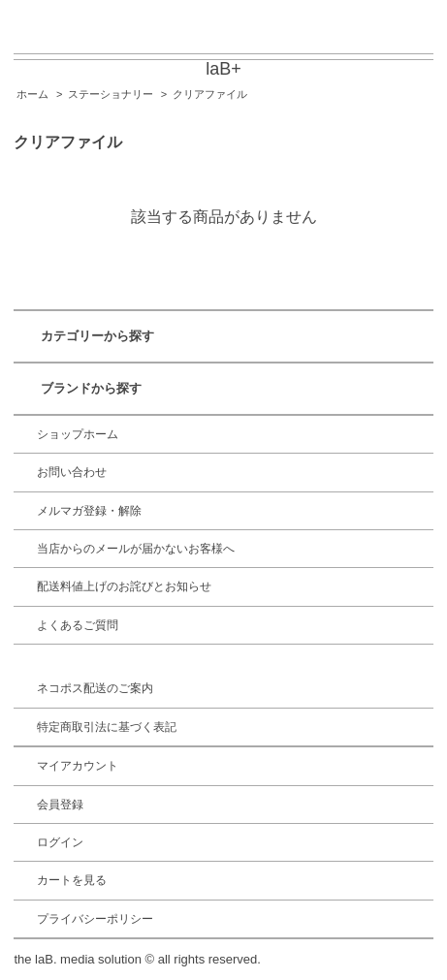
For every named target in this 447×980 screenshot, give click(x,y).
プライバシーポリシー (95, 919)
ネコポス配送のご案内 (95, 688)
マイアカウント (78, 766)
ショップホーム (78, 434)
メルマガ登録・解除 (89, 511)
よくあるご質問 (78, 625)
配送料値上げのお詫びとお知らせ (124, 586)
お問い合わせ (72, 472)
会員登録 (60, 805)
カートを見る (72, 880)
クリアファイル (210, 94)
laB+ (223, 69)
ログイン (60, 842)
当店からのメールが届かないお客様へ (136, 549)
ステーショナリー (111, 94)
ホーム (32, 94)
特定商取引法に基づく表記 (107, 727)
